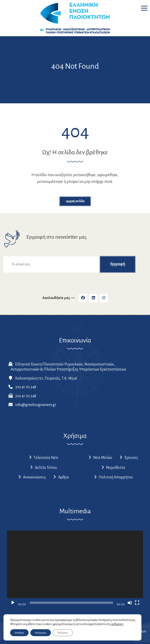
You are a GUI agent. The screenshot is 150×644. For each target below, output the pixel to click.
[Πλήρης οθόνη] (137, 603)
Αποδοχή (19, 633)
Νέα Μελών (103, 458)
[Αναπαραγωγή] (13, 603)
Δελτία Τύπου (46, 468)
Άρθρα (63, 477)
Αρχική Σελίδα (75, 201)
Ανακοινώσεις (35, 477)
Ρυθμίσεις (63, 633)
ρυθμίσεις (117, 624)
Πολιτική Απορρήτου (116, 477)
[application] (75, 569)
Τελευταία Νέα (46, 458)
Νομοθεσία (116, 468)
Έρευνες (131, 458)
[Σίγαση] (130, 603)
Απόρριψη (41, 633)
